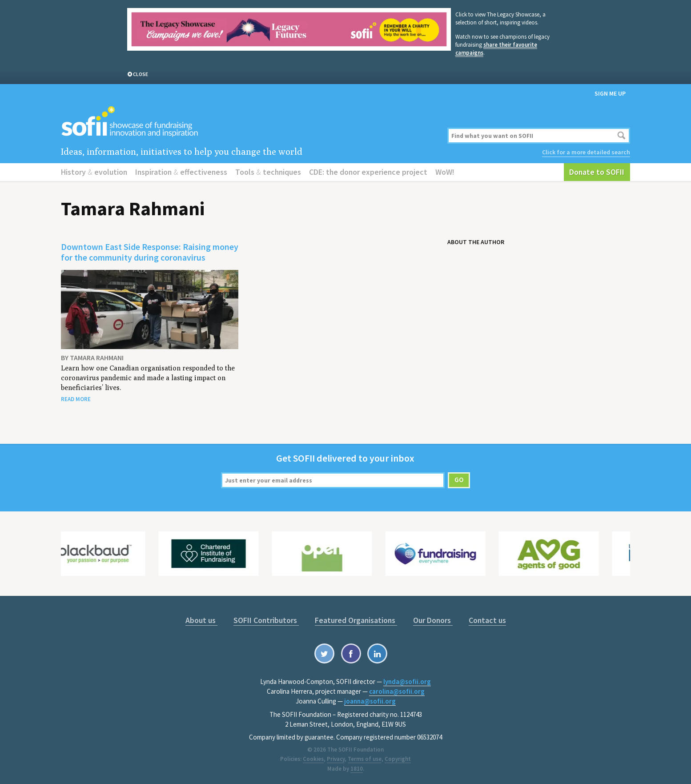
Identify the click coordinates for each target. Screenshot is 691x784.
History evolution (94, 172)
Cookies (313, 759)
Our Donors (433, 620)
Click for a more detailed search (586, 152)
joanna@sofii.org (370, 701)
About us (201, 620)
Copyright (398, 759)
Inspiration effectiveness (181, 172)
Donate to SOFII (597, 172)
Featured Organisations (356, 620)
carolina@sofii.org (397, 691)
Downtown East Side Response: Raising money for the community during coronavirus (150, 252)
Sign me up (610, 93)
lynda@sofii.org (407, 681)
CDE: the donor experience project (368, 172)
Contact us (487, 620)
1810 (357, 769)
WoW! (445, 172)
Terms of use (365, 759)
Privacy (336, 759)
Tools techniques (268, 172)
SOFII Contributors (266, 620)
